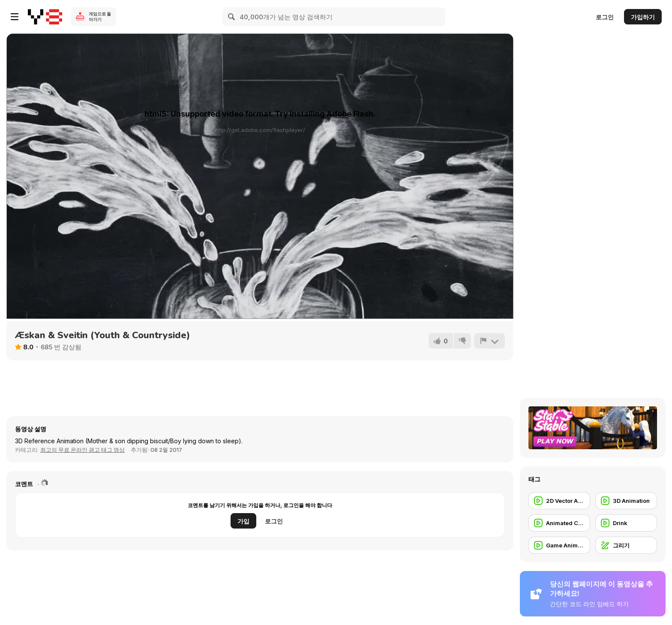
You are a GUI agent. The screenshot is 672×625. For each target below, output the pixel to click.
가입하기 (643, 17)
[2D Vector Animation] (559, 501)
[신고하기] (489, 341)
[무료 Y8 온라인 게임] (45, 17)
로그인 (605, 17)
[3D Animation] (626, 501)
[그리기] (626, 545)
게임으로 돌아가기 (100, 17)
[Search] (232, 17)
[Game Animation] (559, 545)
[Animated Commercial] (559, 523)
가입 (243, 521)
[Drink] (626, 523)
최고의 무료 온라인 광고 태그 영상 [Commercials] (82, 450)
